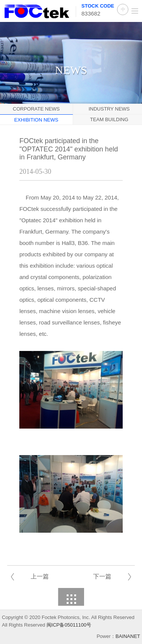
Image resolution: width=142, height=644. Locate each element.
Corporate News (36, 109)
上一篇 (40, 576)
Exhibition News (36, 120)
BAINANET (128, 636)
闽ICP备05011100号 (69, 625)
